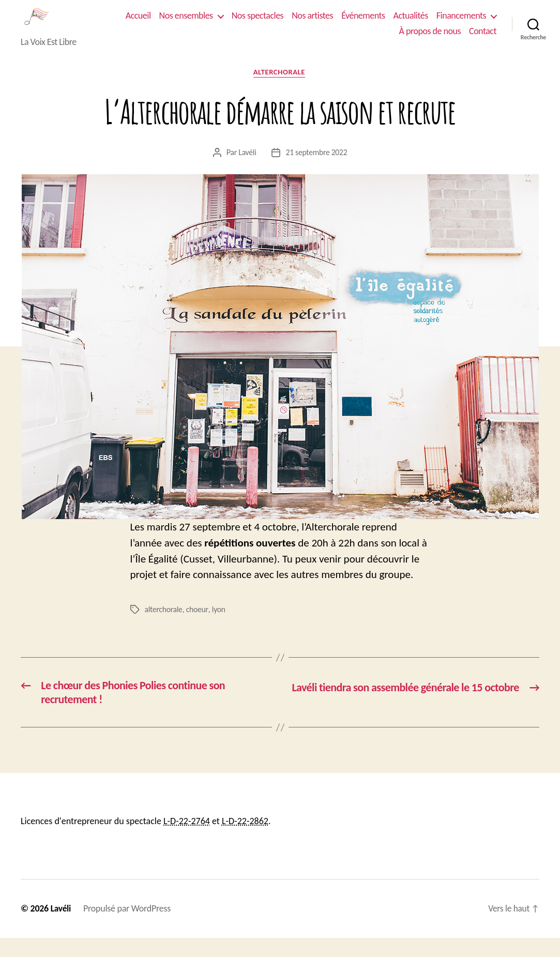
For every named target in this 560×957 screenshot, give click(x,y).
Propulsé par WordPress (128, 928)
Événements (431, 24)
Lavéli (247, 169)
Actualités (479, 24)
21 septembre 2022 (317, 169)
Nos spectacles (326, 24)
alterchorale (164, 626)
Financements (355, 39)
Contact (483, 39)
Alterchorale (280, 88)
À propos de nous (430, 39)
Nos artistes (381, 24)
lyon (220, 626)
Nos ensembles (254, 24)
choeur (198, 626)
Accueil (207, 24)
